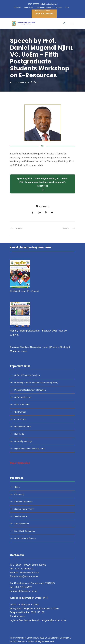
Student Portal (21, 516)
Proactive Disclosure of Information (30, 390)
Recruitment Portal (23, 427)
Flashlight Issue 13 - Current (25, 291)
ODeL (17, 487)
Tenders (59, 7)
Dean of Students (22, 405)
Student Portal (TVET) (24, 509)
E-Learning (19, 494)
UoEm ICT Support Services (27, 375)
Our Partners (20, 412)
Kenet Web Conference (25, 531)
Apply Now (28, 7)
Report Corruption (20, 463)
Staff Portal (19, 434)
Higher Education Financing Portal (30, 449)
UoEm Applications (23, 397)
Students (17, 7)
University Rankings (23, 441)
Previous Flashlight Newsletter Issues (29, 347)
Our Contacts (20, 419)
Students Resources (24, 502)
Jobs (67, 7)
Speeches (24, 82)
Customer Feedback (44, 7)
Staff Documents (22, 524)
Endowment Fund (43, 10)
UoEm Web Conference (25, 538)
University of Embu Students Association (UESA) (36, 383)
